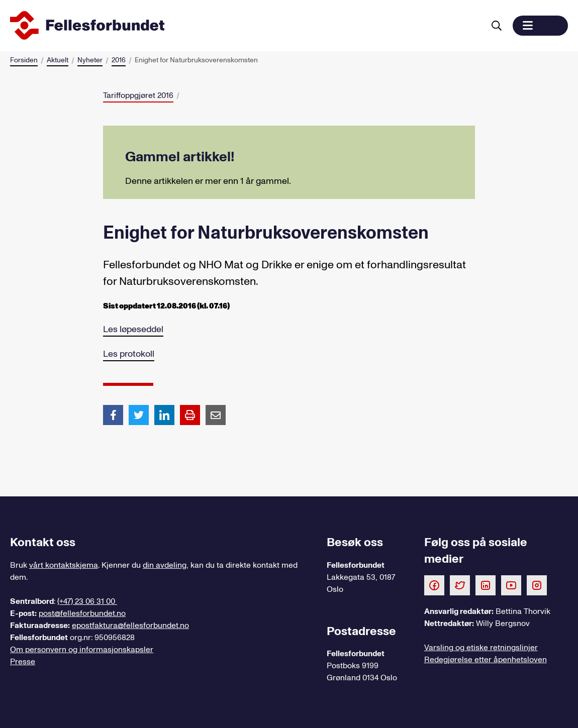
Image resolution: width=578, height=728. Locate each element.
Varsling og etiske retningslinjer (481, 648)
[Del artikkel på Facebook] (113, 414)
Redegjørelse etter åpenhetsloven (486, 660)
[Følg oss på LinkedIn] (486, 585)
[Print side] (190, 415)
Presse (23, 662)
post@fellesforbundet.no (82, 613)
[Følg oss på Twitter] (460, 585)
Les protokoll (129, 354)
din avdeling (165, 565)
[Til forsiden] (245, 26)
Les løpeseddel (133, 329)
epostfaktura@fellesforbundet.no (130, 626)
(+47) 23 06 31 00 (87, 601)
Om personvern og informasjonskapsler (82, 650)
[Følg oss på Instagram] (537, 585)
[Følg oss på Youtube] (511, 585)
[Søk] (497, 26)
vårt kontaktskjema (64, 565)
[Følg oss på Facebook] (434, 585)
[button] (540, 26)
